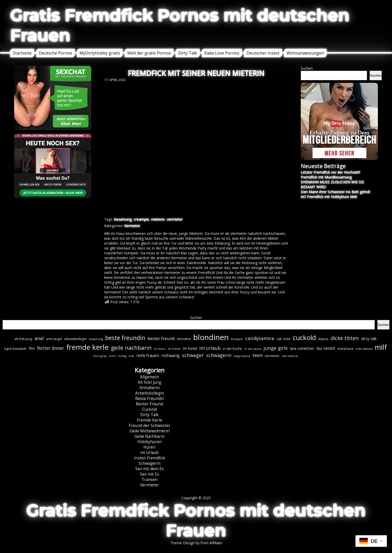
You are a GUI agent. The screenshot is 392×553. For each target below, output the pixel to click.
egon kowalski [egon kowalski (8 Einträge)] (15, 349)
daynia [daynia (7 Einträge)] (323, 339)
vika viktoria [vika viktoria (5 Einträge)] (290, 356)
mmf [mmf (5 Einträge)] (112, 356)
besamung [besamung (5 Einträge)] (96, 339)
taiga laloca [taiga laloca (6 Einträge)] (242, 356)
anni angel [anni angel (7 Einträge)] (54, 339)
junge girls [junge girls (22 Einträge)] (276, 348)
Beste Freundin (150, 399)
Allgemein (149, 377)
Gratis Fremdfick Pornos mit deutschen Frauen (180, 25)
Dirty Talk (188, 53)
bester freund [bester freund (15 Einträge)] (161, 338)
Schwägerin (149, 463)
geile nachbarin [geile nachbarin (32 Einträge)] (131, 348)
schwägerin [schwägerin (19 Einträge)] (219, 355)
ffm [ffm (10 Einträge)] (32, 348)
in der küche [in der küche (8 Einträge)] (233, 349)
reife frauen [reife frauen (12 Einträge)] (148, 356)
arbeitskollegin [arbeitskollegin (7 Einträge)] (75, 339)
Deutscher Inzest (263, 53)
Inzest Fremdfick (150, 458)
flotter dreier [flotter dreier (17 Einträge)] (51, 348)
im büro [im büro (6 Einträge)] (160, 349)
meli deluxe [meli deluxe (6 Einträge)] (364, 349)
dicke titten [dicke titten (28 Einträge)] (345, 338)
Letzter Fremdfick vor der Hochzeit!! (330, 172)
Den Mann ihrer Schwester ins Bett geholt (336, 192)
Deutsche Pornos (56, 53)
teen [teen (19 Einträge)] (257, 355)
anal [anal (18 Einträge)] (39, 338)
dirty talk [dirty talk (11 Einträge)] (369, 338)
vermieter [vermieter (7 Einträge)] (272, 356)
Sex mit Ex (149, 474)
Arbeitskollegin (150, 393)
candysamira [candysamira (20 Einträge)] (260, 338)
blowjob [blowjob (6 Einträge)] (237, 339)
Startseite (22, 53)
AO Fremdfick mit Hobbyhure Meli (329, 197)
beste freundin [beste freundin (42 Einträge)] (125, 338)
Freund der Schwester (150, 426)
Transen (150, 480)
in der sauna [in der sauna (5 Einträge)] (253, 349)
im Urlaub (149, 453)
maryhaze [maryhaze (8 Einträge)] (345, 349)
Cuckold (149, 409)
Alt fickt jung (149, 382)
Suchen (307, 68)
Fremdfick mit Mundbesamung (326, 177)
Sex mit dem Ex (149, 469)
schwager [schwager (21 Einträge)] (193, 355)
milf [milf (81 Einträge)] (381, 347)
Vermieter (132, 226)
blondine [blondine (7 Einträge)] (184, 339)
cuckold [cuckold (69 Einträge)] (304, 337)
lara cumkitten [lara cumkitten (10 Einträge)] (302, 348)
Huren (149, 447)
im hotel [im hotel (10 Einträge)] (190, 348)
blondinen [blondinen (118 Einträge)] (211, 337)
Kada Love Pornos (222, 53)
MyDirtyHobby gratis (100, 53)
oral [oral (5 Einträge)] (131, 356)
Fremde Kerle (149, 420)
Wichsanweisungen (305, 53)
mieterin (158, 219)
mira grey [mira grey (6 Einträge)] (100, 356)
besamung (123, 219)
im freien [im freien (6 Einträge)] (174, 349)
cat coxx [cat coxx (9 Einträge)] (284, 339)
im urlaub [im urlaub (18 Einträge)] (210, 348)
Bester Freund (149, 404)
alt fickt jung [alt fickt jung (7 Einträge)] (23, 339)
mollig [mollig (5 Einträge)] (122, 356)
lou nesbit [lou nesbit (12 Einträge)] (326, 348)
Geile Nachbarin (149, 436)
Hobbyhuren (150, 442)
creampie (141, 219)
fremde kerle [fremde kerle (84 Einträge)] (88, 347)
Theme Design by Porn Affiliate (196, 543)
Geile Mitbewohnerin (150, 431)
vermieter (175, 219)
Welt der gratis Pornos (149, 53)
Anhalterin (150, 388)
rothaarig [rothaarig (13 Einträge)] (170, 355)
